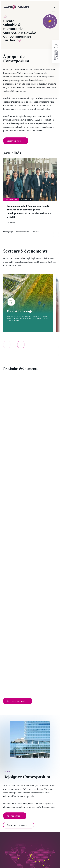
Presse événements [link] (23, 231)
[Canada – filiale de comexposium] (18, 856)
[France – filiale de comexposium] (29, 858)
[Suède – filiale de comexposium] (31, 854)
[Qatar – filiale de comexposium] (36, 862)
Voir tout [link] (35, 231)
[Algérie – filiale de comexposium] (29, 860)
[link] (16, 7)
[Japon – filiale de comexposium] (48, 860)
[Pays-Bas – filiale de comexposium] (31, 856)
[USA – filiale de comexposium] (18, 858)
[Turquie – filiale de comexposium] (33, 859)
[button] (7, 345)
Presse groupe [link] (8, 231)
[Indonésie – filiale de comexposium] (43, 865)
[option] (28, 303)
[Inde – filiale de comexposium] (40, 861)
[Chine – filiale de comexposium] (45, 860)
